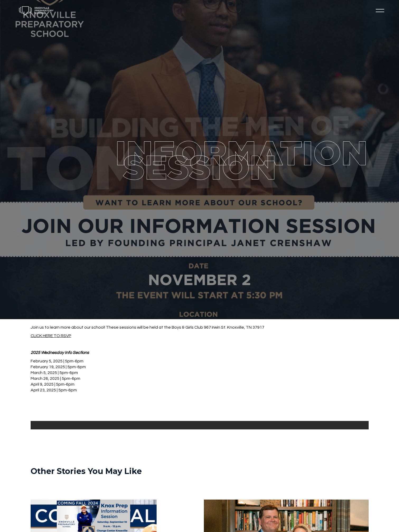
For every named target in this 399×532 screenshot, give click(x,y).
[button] (380, 11)
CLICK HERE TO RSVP (51, 336)
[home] (36, 11)
